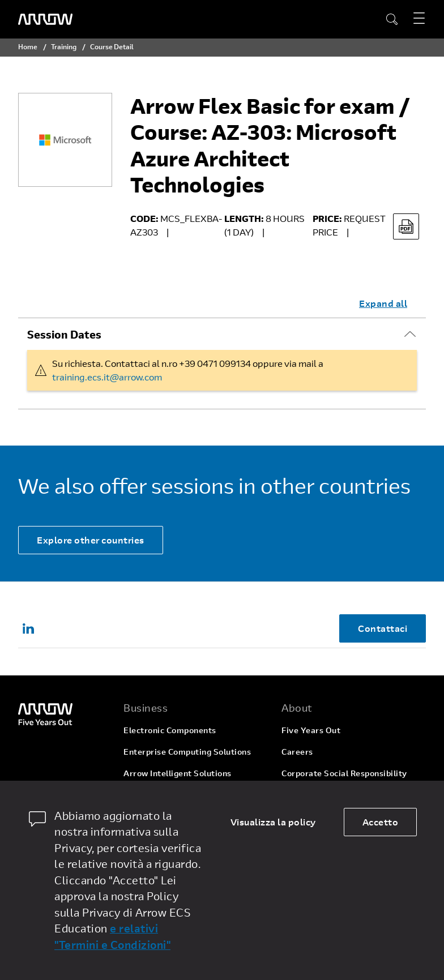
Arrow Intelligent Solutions (178, 773)
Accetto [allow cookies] (381, 822)
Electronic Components (170, 730)
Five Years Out (311, 730)
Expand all (383, 303)
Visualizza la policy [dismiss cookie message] (273, 822)
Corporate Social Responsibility (344, 773)
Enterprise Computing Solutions (187, 752)
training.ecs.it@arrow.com (107, 377)
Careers (297, 752)
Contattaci (383, 628)
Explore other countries (91, 540)
